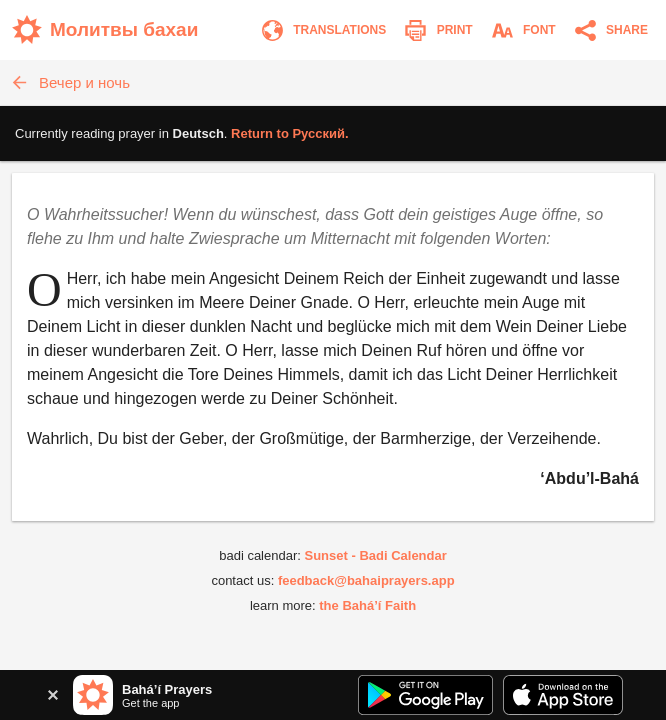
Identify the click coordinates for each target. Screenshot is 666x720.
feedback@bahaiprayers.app (366, 580)
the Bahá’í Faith (367, 605)
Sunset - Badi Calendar (375, 555)
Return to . (290, 133)
